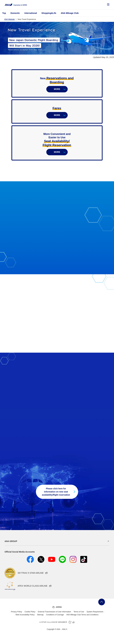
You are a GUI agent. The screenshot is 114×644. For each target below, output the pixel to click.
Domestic (15, 13)
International (31, 13)
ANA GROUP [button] (11, 541)
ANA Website (9, 19)
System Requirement (95, 612)
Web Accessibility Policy (25, 615)
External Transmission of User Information (54, 612)
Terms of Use (79, 612)
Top (4, 13)
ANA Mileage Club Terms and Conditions (82, 615)
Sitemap (40, 615)
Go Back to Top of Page (102, 602)
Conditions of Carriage (55, 615)
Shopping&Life (49, 13)
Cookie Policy (30, 612)
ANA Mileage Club (70, 13)
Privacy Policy (17, 612)
